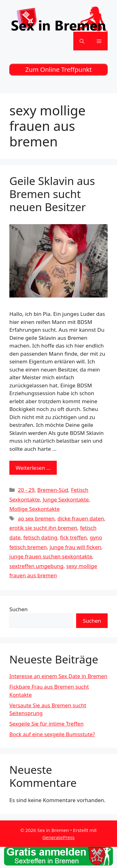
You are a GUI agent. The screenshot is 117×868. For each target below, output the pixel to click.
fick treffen (73, 537)
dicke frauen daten (81, 518)
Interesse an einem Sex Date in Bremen (58, 676)
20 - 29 (26, 490)
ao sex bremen (36, 518)
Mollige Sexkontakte (34, 509)
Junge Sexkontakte (66, 499)
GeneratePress (58, 837)
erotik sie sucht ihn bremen (43, 528)
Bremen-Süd (53, 490)
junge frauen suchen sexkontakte (51, 556)
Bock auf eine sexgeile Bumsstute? (52, 734)
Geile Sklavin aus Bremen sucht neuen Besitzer (52, 194)
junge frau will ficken (75, 547)
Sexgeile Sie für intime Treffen (46, 724)
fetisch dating (40, 537)
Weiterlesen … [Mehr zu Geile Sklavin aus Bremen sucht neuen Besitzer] (33, 468)
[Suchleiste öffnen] (82, 41)
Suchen (19, 609)
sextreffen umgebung (36, 566)
